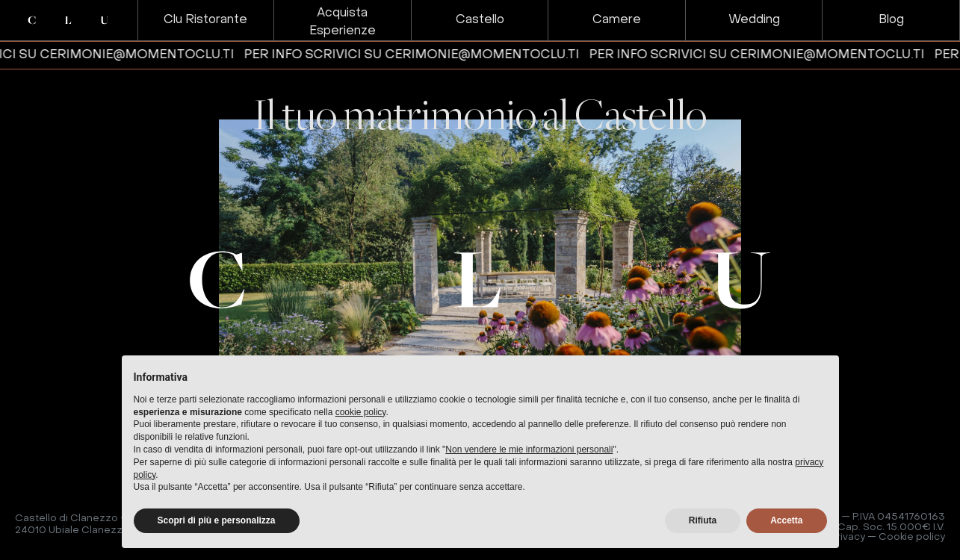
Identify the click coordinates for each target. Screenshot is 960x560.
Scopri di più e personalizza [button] (217, 520)
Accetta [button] (786, 520)
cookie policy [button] (361, 412)
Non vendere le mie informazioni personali (529, 449)
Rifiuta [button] (703, 520)
